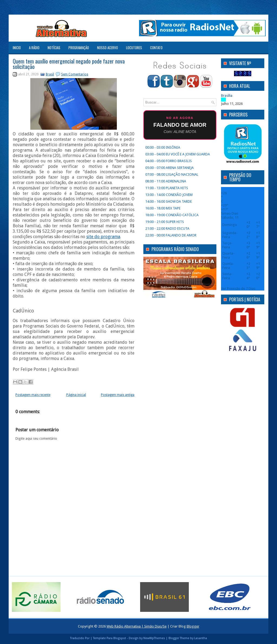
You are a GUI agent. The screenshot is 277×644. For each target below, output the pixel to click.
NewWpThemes (154, 638)
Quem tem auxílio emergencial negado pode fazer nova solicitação (69, 64)
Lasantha (201, 638)
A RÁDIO (34, 48)
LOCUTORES (134, 48)
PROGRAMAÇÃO (79, 48)
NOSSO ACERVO (108, 48)
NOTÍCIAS (54, 48)
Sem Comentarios (75, 74)
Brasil (50, 74)
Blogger (193, 626)
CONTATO (156, 48)
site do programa (103, 237)
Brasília (227, 96)
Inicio (17, 48)
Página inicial (76, 395)
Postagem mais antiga (118, 395)
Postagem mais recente (33, 395)
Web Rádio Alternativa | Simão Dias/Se (137, 626)
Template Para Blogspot (110, 638)
